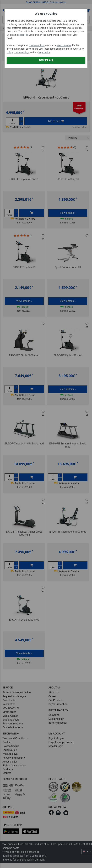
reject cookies (64, 45)
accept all (23, 35)
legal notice (44, 52)
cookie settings (37, 45)
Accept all (46, 60)
